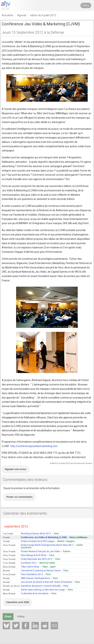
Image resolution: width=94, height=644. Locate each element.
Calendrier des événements (25, 513)
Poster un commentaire (19, 497)
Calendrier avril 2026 (17, 602)
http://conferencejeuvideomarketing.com (34, 446)
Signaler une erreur (15, 469)
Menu (86, 5)
